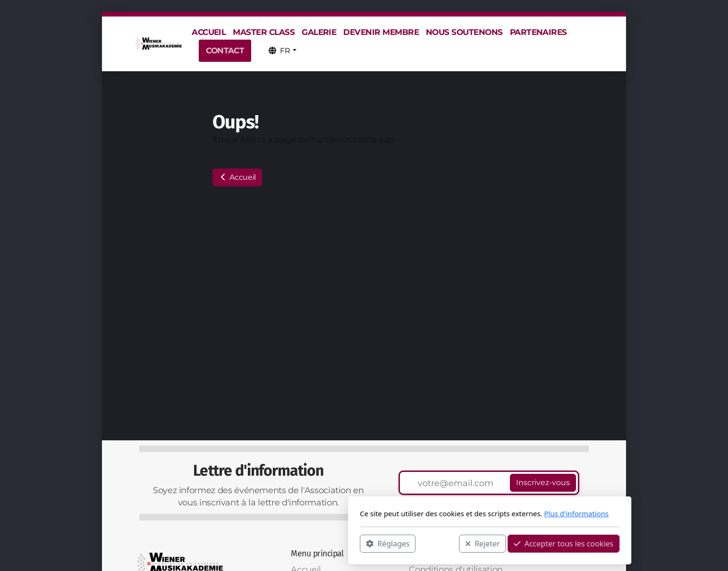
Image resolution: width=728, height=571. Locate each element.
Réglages (262, 543)
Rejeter (357, 543)
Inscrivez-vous (543, 483)
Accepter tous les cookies (438, 543)
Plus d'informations (451, 513)
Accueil (237, 177)
